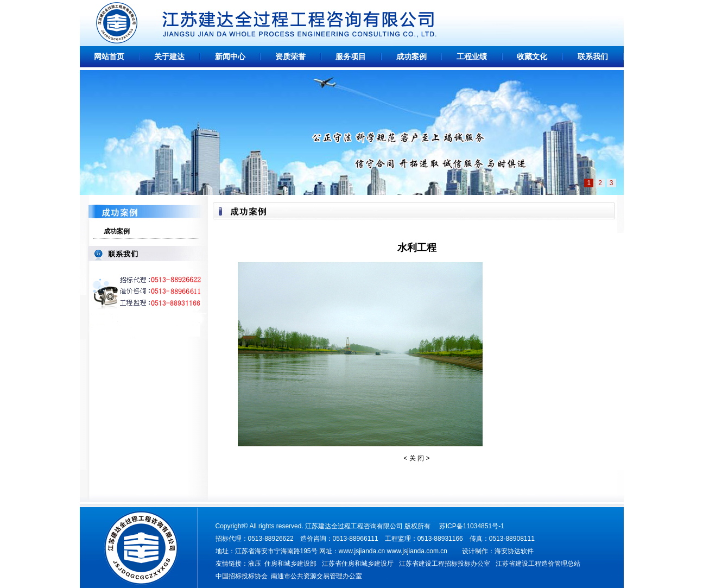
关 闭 (417, 458)
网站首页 (109, 57)
